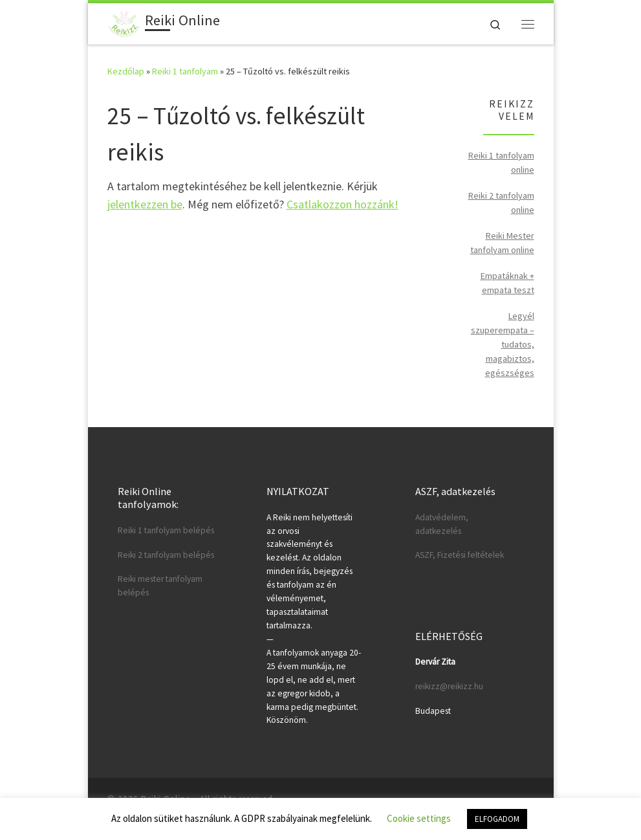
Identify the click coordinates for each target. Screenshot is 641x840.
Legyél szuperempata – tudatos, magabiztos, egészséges (503, 344)
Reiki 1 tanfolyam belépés (166, 530)
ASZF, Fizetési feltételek (460, 555)
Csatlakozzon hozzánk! (342, 204)
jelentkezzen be (145, 204)
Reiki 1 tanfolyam (185, 71)
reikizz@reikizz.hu (449, 686)
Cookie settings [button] (419, 818)
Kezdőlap (126, 71)
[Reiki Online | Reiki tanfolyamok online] (124, 22)
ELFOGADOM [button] (497, 819)
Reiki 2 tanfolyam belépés (166, 555)
